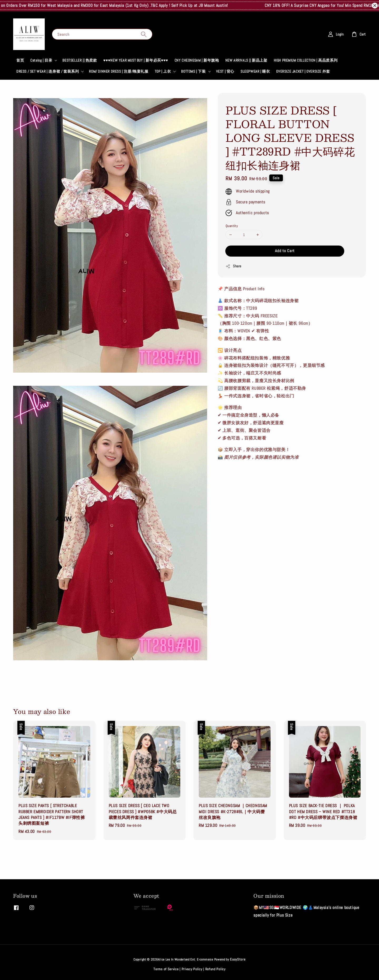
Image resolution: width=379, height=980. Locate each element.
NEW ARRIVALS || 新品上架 (246, 60)
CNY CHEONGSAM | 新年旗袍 (197, 60)
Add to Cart (285, 251)
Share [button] (233, 266)
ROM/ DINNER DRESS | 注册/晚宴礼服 (119, 71)
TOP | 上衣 (163, 71)
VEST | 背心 (225, 71)
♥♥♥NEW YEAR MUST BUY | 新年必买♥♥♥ (136, 60)
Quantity (232, 226)
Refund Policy (215, 969)
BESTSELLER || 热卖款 (80, 60)
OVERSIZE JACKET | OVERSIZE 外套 (303, 71)
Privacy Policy (192, 969)
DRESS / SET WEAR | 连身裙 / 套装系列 (48, 71)
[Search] (144, 34)
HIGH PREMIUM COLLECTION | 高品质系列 (306, 60)
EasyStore (238, 959)
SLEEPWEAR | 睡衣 (255, 71)
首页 (20, 60)
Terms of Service (166, 969)
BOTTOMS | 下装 (193, 71)
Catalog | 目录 (41, 60)
